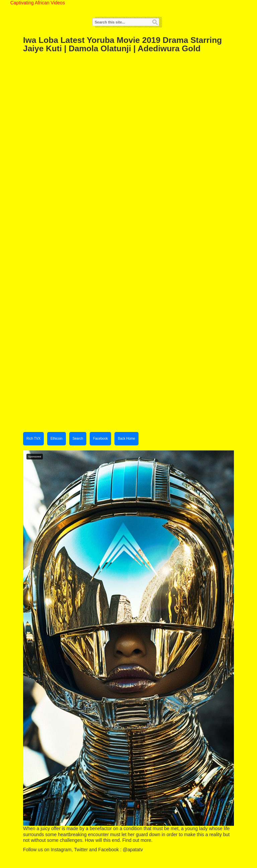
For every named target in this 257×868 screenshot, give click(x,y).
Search (78, 439)
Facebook (100, 439)
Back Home (126, 439)
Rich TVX (33, 439)
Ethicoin (57, 439)
